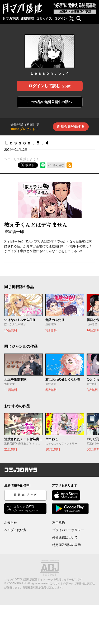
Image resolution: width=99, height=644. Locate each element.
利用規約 (59, 523)
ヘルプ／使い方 (15, 530)
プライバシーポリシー (68, 530)
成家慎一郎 (14, 231)
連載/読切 (27, 19)
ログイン (60, 19)
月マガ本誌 (11, 19)
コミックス (44, 19)
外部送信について (65, 537)
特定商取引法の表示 (67, 545)
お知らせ (11, 523)
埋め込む (58, 165)
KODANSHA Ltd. (17, 583)
